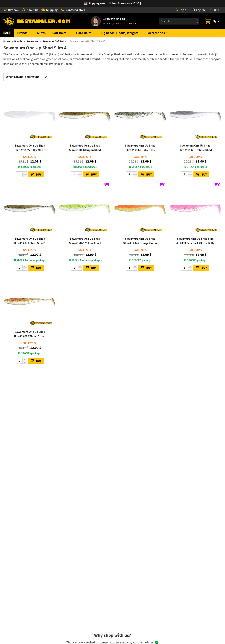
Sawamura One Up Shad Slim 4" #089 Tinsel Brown (30, 334)
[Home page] (37, 21)
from (115, 3)
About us (30, 10)
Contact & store (73, 10)
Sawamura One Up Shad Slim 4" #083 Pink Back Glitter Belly (195, 241)
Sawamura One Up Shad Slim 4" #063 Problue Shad (195, 148)
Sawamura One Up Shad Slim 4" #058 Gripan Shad (85, 148)
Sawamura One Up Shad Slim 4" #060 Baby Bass (140, 148)
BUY (36, 175)
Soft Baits (59, 33)
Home (7, 41)
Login (180, 10)
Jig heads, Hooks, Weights (120, 33)
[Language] (200, 10)
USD (215, 10)
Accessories (156, 33)
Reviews (11, 10)
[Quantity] (21, 174)
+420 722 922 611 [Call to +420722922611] (115, 19)
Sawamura (32, 41)
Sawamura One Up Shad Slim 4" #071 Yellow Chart (85, 241)
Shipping (49, 10)
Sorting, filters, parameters (27, 77)
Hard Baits (84, 33)
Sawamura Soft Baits (54, 41)
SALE (7, 33)
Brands (22, 33)
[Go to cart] (213, 21)
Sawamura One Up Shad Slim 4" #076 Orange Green (140, 241)
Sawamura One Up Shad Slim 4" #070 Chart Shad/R (30, 241)
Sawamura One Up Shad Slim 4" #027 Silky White (30, 148)
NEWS (41, 33)
